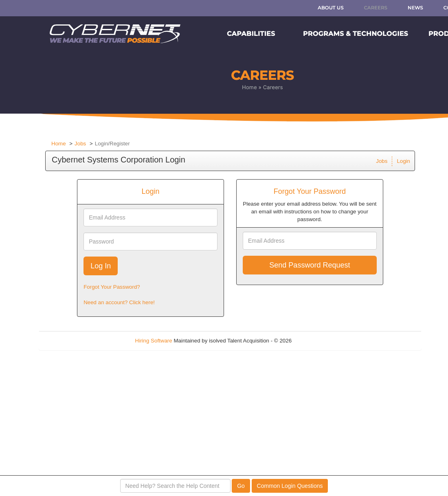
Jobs (80, 144)
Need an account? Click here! (119, 302)
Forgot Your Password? (112, 287)
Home (59, 144)
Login (403, 161)
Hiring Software (154, 341)
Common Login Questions (290, 486)
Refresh (316, 341)
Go (241, 486)
